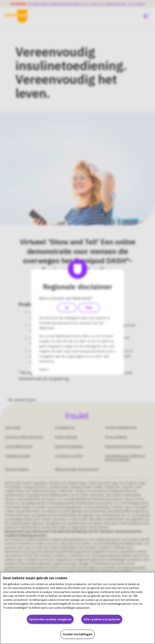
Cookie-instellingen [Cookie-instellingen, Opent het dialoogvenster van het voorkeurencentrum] (78, 634)
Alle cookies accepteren (102, 619)
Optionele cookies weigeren (50, 619)
